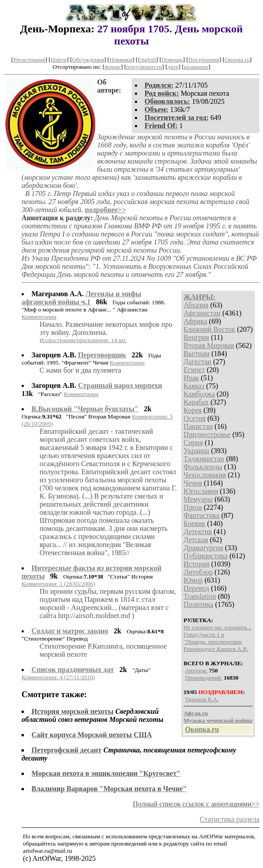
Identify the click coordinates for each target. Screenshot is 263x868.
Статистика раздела (230, 819)
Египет (194, 370)
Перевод (196, 588)
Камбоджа (199, 394)
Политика (198, 604)
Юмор (193, 580)
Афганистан (202, 313)
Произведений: (204, 678)
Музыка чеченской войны (218, 720)
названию (196, 67)
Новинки (121, 60)
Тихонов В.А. (202, 699)
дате (173, 67)
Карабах (196, 402)
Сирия (193, 443)
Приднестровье (207, 434)
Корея (192, 410)
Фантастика (201, 515)
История (196, 564)
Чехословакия (205, 475)
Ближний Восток (209, 329)
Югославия (201, 491)
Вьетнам (196, 354)
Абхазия (196, 305)
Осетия (194, 418)
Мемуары (198, 499)
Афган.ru (196, 713)
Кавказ (194, 386)
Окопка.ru (237, 60)
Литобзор (198, 572)
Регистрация (29, 60)
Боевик (194, 523)
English (147, 60)
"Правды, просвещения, (213, 642)
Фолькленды (203, 467)
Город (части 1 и (204, 634)
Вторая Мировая (209, 345)
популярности (144, 67)
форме (113, 67)
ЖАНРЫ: (199, 297)
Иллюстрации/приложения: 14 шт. (83, 340)
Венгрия (196, 337)
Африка (195, 321)
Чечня (193, 483)
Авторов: (196, 670)
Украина (196, 451)
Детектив (198, 532)
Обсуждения (88, 60)
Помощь (172, 60)
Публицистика (205, 556)
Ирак (191, 378)
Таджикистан (204, 459)
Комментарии (39, 317)
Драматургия (203, 548)
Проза (193, 507)
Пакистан (198, 426)
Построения (204, 60)
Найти (59, 60)
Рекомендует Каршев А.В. (216, 649)
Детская (196, 540)
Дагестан (197, 362)
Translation (200, 596)
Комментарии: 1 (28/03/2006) (58, 584)
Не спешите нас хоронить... (217, 627)
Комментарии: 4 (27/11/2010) (58, 677)
